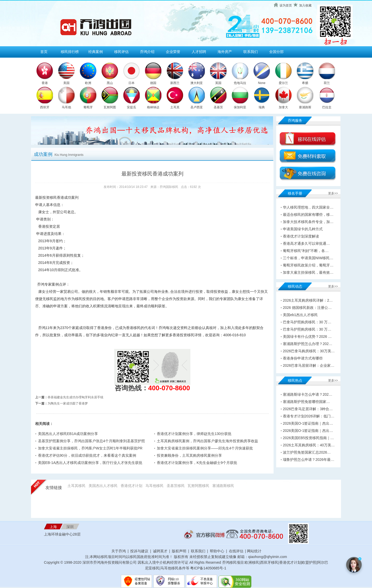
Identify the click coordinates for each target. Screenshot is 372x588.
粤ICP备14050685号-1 (208, 568)
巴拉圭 (327, 107)
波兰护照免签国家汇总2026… (307, 452)
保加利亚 (240, 107)
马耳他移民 (154, 486)
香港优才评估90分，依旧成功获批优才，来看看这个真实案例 (87, 455)
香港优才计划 (131, 486)
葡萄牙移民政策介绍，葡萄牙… (308, 265)
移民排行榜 (70, 52)
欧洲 (88, 83)
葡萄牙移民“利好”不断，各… (306, 251)
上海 (53, 527)
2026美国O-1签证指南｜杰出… (308, 423)
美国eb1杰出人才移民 (300, 315)
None (262, 83)
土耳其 (175, 107)
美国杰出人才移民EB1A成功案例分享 (68, 434)
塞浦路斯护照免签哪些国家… (306, 402)
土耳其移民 (76, 486)
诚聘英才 (160, 551)
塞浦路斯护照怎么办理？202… (308, 344)
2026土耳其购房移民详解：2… (308, 300)
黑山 (110, 83)
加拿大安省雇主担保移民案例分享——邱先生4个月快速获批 (205, 448)
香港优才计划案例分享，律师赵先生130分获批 (194, 434)
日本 (131, 83)
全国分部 (276, 52)
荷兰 (327, 83)
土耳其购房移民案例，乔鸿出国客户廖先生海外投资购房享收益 (207, 441)
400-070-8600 (169, 388)
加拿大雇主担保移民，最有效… (308, 272)
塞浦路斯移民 (223, 486)
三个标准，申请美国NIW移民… (308, 258)
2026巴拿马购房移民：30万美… (309, 351)
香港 (45, 83)
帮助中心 (217, 551)
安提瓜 (131, 107)
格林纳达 (153, 107)
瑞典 (262, 107)
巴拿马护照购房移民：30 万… (307, 322)
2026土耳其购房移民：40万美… (309, 445)
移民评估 (121, 52)
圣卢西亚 (197, 107)
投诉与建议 (139, 551)
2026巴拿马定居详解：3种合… (308, 409)
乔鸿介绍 (147, 52)
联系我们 (251, 52)
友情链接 (54, 488)
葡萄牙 (88, 107)
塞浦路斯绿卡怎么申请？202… (308, 394)
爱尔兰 (283, 83)
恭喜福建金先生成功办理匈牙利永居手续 (75, 397)
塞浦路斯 (305, 107)
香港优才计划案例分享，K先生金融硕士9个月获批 (197, 463)
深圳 (70, 527)
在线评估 (237, 551)
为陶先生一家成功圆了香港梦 (68, 403)
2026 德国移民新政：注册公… (307, 308)
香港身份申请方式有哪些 (303, 358)
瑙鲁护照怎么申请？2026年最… (309, 460)
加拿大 (283, 107)
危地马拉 (240, 83)
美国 (66, 83)
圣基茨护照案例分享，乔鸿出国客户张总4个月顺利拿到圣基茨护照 (91, 441)
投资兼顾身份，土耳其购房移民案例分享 (189, 455)
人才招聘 (199, 52)
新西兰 (175, 83)
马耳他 (66, 107)
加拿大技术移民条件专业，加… (308, 222)
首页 (44, 52)
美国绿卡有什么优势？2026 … (307, 337)
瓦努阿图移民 (198, 486)
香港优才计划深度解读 (301, 236)
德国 (153, 83)
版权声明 (179, 551)
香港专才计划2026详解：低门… (309, 416)
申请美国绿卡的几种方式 (303, 229)
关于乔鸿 (119, 551)
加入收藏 (305, 5)
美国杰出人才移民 (103, 486)
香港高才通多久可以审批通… (306, 243)
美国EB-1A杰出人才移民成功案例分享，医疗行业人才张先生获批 (90, 463)
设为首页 (286, 5)
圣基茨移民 (176, 486)
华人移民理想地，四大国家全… (308, 207)
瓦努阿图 (110, 107)
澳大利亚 (197, 83)
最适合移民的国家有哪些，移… (308, 215)
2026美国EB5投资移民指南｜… (308, 438)
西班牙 (45, 107)
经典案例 (96, 52)
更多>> (333, 193)
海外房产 (225, 52)
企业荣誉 (173, 52)
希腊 (305, 83)
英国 (218, 83)
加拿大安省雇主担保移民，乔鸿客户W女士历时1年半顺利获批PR (90, 448)
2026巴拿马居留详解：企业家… (309, 365)
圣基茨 (218, 107)
